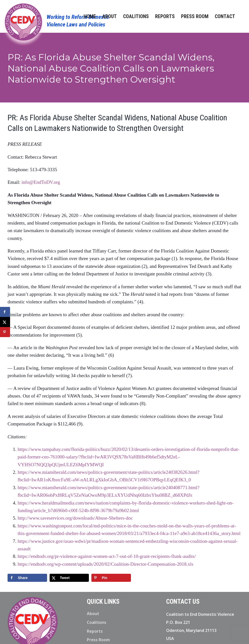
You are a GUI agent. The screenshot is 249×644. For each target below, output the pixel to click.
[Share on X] (69, 578)
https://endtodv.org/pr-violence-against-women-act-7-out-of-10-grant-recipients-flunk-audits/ (107, 556)
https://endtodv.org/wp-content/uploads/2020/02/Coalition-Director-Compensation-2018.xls (105, 564)
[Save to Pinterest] (111, 578)
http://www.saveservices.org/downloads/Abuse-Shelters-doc (75, 518)
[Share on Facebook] (27, 578)
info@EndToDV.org (41, 182)
